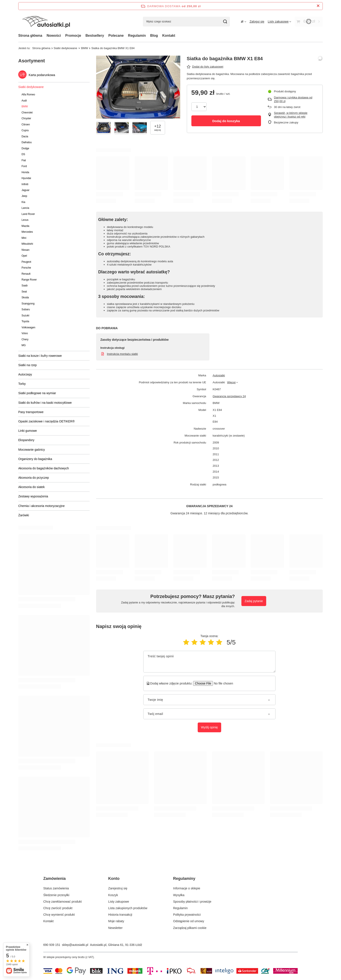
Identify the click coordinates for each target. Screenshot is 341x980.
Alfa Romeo (28, 95)
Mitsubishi (27, 244)
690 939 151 (52, 945)
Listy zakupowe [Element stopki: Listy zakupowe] (119, 902)
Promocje (73, 36)
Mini (24, 238)
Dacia (25, 136)
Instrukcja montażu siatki (122, 354)
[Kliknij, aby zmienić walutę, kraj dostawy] (243, 22)
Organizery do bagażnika (35, 459)
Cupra (25, 130)
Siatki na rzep (28, 365)
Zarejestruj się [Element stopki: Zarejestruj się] (118, 888)
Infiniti (25, 184)
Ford (24, 166)
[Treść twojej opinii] (209, 662)
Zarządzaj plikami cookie (190, 928)
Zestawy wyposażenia (33, 496)
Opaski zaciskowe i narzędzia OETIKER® (46, 421)
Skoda (25, 297)
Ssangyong (28, 304)
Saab (25, 286)
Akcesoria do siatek (31, 487)
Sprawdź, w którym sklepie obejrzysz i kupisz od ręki (291, 115)
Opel (24, 256)
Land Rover (28, 214)
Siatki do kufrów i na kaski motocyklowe (45, 403)
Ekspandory (26, 440)
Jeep (24, 196)
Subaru (26, 309)
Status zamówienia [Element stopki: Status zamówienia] (56, 888)
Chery (25, 339)
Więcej (231, 382)
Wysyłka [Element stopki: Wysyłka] (179, 895)
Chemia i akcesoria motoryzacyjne (41, 506)
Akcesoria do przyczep (34, 478)
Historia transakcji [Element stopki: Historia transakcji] (120, 915)
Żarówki (24, 515)
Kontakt (169, 36)
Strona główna (30, 36)
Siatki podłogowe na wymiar (37, 393)
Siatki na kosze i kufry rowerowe (40, 356)
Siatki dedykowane (66, 48)
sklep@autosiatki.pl (75, 945)
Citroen (26, 125)
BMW (85, 48)
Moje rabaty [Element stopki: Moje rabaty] (116, 921)
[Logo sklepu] (46, 22)
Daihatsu (27, 142)
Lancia (25, 208)
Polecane (116, 36)
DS (23, 154)
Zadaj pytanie (254, 601)
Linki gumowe (28, 431)
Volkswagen (28, 327)
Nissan (25, 250)
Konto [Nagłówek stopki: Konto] (114, 879)
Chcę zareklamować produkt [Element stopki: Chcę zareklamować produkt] (63, 902)
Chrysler (26, 118)
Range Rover (29, 280)
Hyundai (26, 178)
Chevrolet (27, 113)
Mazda (25, 226)
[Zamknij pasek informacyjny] (318, 6)
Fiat (24, 160)
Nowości (54, 36)
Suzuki (25, 316)
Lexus (25, 220)
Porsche (26, 268)
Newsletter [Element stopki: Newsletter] (115, 928)
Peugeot (26, 262)
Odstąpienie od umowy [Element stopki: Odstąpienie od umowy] (189, 921)
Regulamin (137, 36)
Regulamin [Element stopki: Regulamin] (180, 908)
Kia (23, 202)
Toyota (25, 321)
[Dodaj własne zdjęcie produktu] (222, 683)
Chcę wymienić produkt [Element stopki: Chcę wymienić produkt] (59, 915)
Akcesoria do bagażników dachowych (44, 468)
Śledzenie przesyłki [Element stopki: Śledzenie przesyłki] (56, 895)
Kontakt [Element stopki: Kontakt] (48, 921)
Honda (25, 172)
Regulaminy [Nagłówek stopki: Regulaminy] (184, 879)
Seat (24, 292)
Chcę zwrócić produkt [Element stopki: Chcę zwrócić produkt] (58, 908)
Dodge (25, 148)
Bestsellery (95, 36)
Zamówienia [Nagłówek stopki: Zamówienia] (54, 879)
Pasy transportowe (31, 412)
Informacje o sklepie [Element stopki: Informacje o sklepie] (187, 888)
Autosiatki (219, 375)
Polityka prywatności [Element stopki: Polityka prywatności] (187, 915)
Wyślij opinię (209, 727)
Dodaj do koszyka (226, 121)
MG (24, 345)
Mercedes (27, 232)
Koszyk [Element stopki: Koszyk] (113, 895)
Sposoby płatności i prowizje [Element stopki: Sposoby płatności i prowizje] (192, 902)
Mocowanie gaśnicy (32, 450)
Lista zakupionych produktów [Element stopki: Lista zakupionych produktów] (128, 908)
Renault (26, 274)
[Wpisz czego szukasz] (186, 22)
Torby (22, 384)
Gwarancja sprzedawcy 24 (229, 396)
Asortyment (32, 61)
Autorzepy (25, 374)
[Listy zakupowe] (279, 22)
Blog (154, 36)
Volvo (25, 333)
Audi (24, 101)
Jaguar (25, 190)
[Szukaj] (225, 22)
